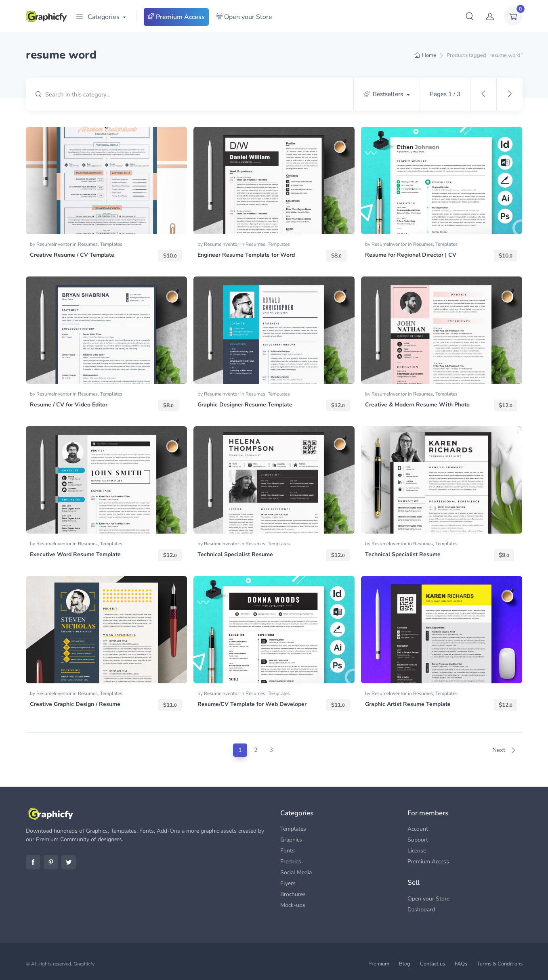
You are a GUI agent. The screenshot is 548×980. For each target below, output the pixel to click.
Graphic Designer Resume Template (245, 405)
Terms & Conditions (500, 964)
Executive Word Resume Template (75, 554)
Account (418, 829)
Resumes (88, 244)
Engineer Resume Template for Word (246, 255)
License (417, 851)
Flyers (288, 883)
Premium (379, 964)
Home (429, 55)
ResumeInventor (55, 244)
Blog (405, 964)
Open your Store (244, 17)
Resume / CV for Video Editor (69, 405)
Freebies (291, 862)
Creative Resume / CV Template (72, 255)
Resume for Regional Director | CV (411, 255)
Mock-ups (293, 905)
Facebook (33, 862)
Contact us (433, 964)
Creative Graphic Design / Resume (75, 704)
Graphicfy (84, 964)
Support (418, 840)
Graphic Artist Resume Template (408, 704)
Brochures (293, 894)
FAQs (461, 964)
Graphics (291, 840)
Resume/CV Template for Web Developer (252, 704)
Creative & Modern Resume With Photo (417, 405)
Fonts (288, 851)
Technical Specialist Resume (235, 554)
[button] (470, 16)
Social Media (296, 872)
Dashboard (421, 910)
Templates (111, 244)
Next (504, 750)
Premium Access (176, 17)
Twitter (69, 862)
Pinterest (51, 862)
